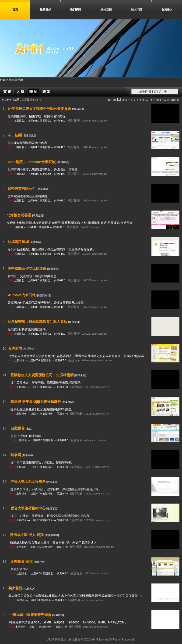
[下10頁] (165, 100)
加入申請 (136, 10)
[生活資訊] (29, 349)
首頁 (15, 10)
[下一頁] (154, 100)
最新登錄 (45, 10)
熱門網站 (76, 10)
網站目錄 (106, 10)
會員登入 (167, 10)
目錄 (3, 80)
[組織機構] (58, 615)
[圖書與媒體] (30, 136)
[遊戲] (29, 429)
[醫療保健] (74, 322)
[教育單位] (52, 482)
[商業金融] (43, 189)
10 (147, 100)
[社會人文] (29, 588)
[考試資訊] (78, 109)
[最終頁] (176, 100)
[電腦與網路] (52, 535)
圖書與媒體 (16, 80)
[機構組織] (63, 162)
